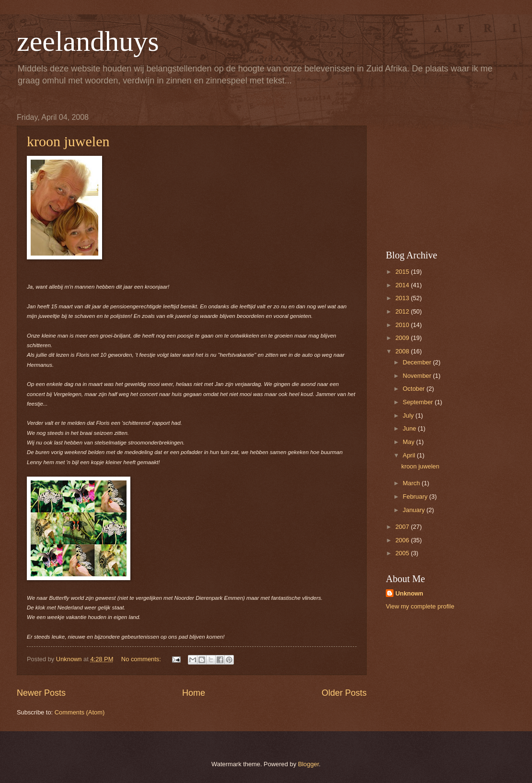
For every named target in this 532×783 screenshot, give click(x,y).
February (416, 497)
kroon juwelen (68, 141)
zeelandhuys (88, 41)
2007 (403, 527)
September (419, 402)
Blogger (309, 764)
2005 (403, 553)
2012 (403, 311)
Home (194, 693)
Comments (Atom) (80, 712)
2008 (403, 351)
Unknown (409, 593)
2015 (403, 272)
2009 (403, 338)
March (412, 483)
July (409, 415)
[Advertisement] (446, 173)
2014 (403, 285)
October (414, 389)
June (410, 428)
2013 (403, 298)
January (414, 510)
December (418, 362)
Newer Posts (41, 693)
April (410, 455)
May (409, 442)
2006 (403, 540)
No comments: (142, 659)
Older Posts (344, 693)
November (418, 376)
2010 (403, 325)
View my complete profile (420, 606)
